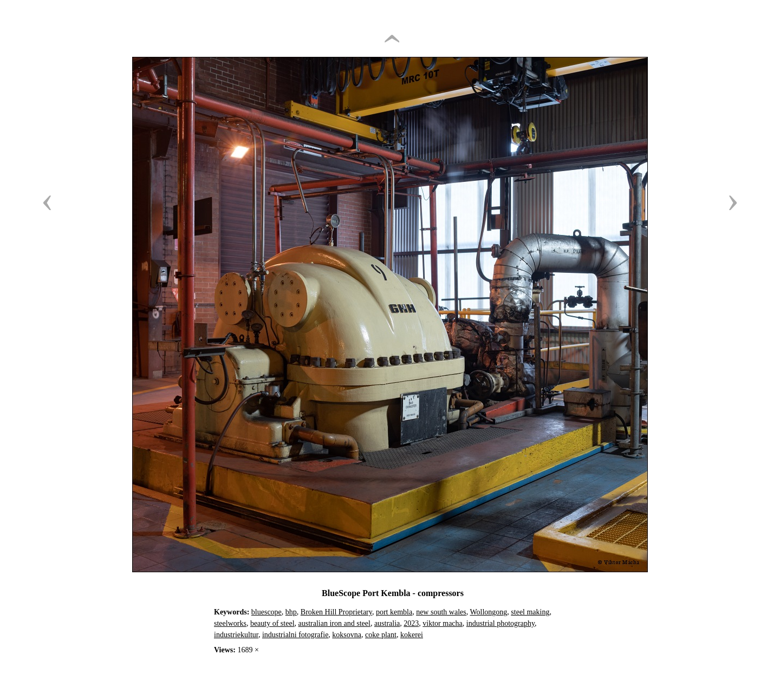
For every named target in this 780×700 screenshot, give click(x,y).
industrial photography (500, 623)
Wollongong (488, 612)
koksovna (347, 635)
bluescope (266, 612)
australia (387, 623)
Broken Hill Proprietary (336, 612)
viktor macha (442, 623)
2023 (411, 623)
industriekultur (236, 635)
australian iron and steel (334, 623)
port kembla (394, 612)
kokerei (412, 635)
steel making (530, 612)
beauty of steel (272, 623)
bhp (291, 612)
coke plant (381, 635)
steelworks (230, 623)
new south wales (441, 612)
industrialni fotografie (295, 635)
